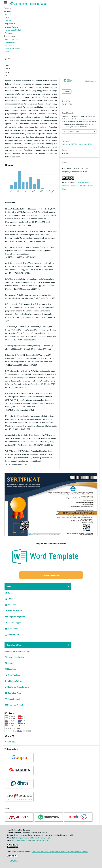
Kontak (7, 52)
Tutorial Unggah (13, 623)
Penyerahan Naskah (13, 30)
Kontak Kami (12, 635)
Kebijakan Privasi (14, 681)
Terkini (8, 14)
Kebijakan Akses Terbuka (17, 687)
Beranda (7, 8)
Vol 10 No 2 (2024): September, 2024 (77, 144)
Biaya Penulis (12, 629)
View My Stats (10, 742)
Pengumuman (10, 24)
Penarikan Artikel (14, 705)
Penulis (8, 21)
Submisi (7, 69)
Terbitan (7, 11)
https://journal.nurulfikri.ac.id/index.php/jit (32, 838)
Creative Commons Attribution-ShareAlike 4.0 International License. (60, 852)
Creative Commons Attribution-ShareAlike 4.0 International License (77, 186)
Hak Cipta (11, 669)
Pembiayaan (10, 33)
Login (6, 75)
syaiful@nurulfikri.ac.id (41, 840)
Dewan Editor (11, 42)
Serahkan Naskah (51, 576)
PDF (68, 92)
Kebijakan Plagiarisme (16, 617)
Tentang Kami (10, 36)
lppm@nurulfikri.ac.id (21, 840)
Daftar (7, 66)
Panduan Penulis (11, 27)
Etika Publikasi (13, 675)
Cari (7, 59)
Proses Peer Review (15, 657)
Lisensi (9, 663)
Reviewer (9, 45)
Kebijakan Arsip (13, 693)
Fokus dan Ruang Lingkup (17, 651)
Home (9, 593)
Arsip (7, 17)
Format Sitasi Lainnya (72, 131)
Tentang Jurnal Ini (12, 39)
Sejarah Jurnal (13, 699)
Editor (9, 599)
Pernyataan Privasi (13, 49)
